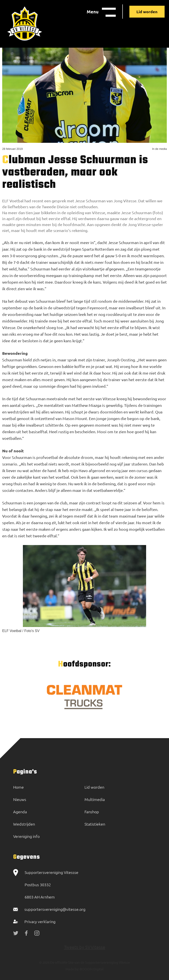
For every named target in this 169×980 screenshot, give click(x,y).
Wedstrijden (24, 824)
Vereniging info (26, 836)
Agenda (20, 812)
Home (18, 787)
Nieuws (20, 799)
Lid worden (147, 12)
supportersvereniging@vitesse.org (55, 909)
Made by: (72, 969)
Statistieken (95, 824)
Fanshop (92, 812)
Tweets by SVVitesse (85, 947)
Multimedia (95, 799)
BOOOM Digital (91, 969)
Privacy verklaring (40, 921)
